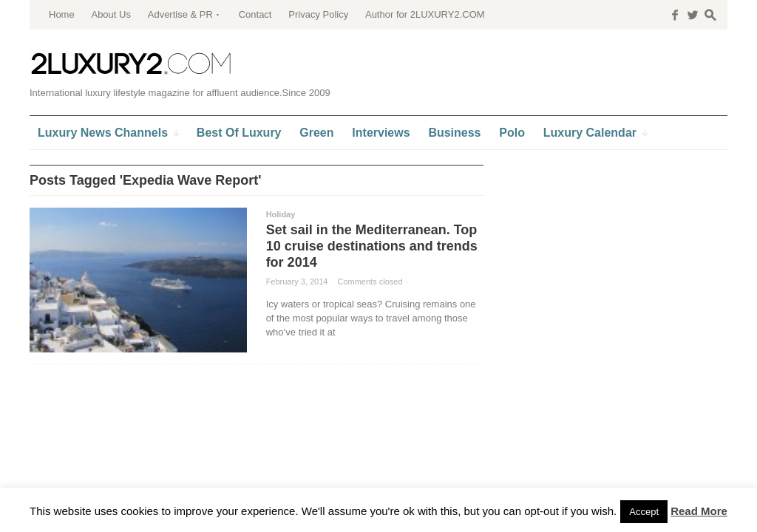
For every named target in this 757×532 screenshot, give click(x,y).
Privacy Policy (318, 14)
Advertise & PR (180, 14)
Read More (699, 511)
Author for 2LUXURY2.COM (425, 14)
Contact (255, 14)
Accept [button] (644, 512)
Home (62, 14)
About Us (111, 14)
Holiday (281, 214)
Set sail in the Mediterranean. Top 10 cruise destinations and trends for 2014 (372, 246)
